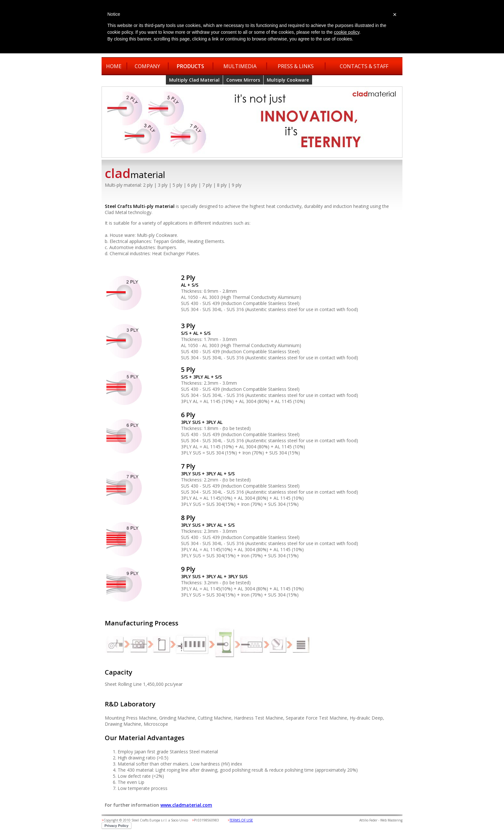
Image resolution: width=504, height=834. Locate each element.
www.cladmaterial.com (186, 805)
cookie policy (347, 32)
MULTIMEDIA (240, 66)
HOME (114, 66)
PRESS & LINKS (296, 66)
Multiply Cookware (288, 80)
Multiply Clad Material (194, 80)
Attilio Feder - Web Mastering (381, 820)
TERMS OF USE (241, 820)
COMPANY (147, 66)
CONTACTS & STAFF (364, 66)
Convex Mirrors (243, 80)
